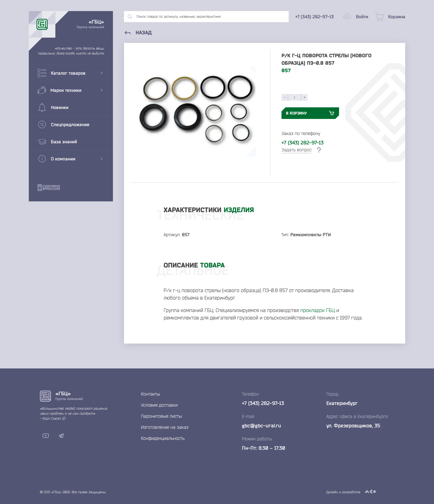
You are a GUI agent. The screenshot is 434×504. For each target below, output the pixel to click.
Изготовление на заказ (165, 427)
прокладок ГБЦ (318, 310)
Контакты (150, 394)
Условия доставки (159, 405)
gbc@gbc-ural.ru (261, 425)
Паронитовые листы (161, 416)
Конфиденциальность (163, 438)
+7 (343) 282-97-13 (303, 142)
